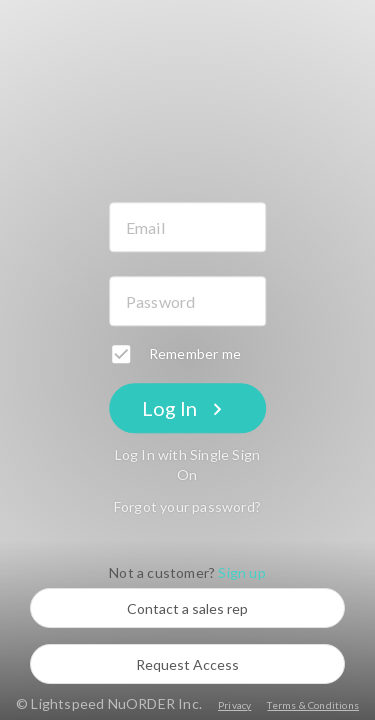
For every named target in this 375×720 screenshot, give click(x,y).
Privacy (234, 705)
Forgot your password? (187, 507)
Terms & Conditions (313, 705)
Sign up (241, 573)
